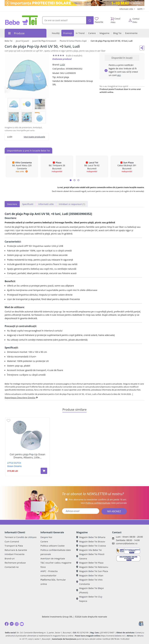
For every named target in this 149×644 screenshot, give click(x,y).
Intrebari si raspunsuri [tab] (72, 204)
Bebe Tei (9, 41)
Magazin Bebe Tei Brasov (91, 541)
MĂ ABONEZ (114, 511)
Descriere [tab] (12, 204)
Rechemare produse (15, 563)
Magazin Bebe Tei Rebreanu (92, 567)
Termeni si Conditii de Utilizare (21, 537)
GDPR (140, 9)
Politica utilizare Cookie (52, 546)
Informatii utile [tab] (46, 204)
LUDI (62, 65)
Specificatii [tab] (28, 204)
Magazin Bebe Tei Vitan (90, 575)
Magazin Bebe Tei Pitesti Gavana (90, 556)
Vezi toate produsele (34, 137)
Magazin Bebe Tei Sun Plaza (92, 571)
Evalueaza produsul (62, 59)
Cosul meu (115, 20)
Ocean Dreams (14, 466)
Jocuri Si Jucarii (22, 41)
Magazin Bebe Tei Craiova (91, 546)
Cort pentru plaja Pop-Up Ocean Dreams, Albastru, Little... (27, 456)
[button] (71, 180)
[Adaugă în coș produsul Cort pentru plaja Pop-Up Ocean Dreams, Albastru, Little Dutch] (44, 471)
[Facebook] (7, 624)
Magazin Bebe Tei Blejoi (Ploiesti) (90, 590)
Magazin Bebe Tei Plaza (90, 563)
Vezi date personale (104, 503)
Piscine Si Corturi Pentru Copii (73, 41)
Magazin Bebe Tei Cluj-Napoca (89, 599)
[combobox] (64, 20)
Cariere (44, 541)
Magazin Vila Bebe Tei (89, 550)
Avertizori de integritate (53, 558)
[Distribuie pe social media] (142, 48)
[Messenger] (12, 624)
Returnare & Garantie (16, 550)
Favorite (99, 20)
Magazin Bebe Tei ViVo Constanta (89, 582)
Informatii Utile (126, 9)
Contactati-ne (12, 567)
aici (119, 75)
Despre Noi (46, 537)
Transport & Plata (14, 546)
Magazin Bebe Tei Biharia (91, 537)
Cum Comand (12, 541)
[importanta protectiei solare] (74, 3)
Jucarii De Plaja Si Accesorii (44, 41)
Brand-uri (10, 558)
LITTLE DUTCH (14, 463)
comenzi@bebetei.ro (127, 543)
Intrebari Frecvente (15, 554)
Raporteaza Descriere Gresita (21, 397)
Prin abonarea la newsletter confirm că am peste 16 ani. (98, 499)
